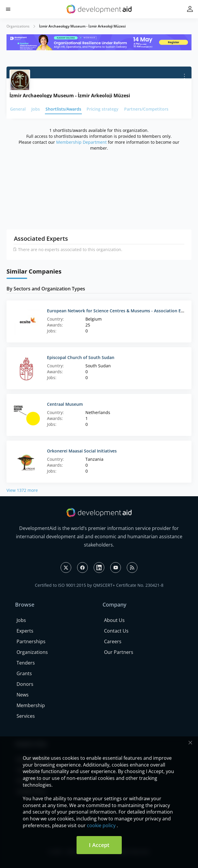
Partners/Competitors (146, 109)
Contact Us (116, 631)
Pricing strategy (103, 109)
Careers (113, 641)
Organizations (18, 26)
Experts (25, 631)
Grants (24, 673)
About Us (114, 620)
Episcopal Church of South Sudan (81, 357)
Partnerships (31, 641)
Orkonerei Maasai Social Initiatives (82, 451)
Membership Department (81, 142)
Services (26, 716)
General (18, 109)
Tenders (26, 663)
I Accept (99, 845)
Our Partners (119, 652)
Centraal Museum (65, 404)
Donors (25, 684)
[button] (8, 9)
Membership (31, 705)
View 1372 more (22, 490)
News (23, 695)
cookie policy (101, 825)
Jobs (36, 109)
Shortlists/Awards (63, 109)
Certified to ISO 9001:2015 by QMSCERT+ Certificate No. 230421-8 (99, 585)
